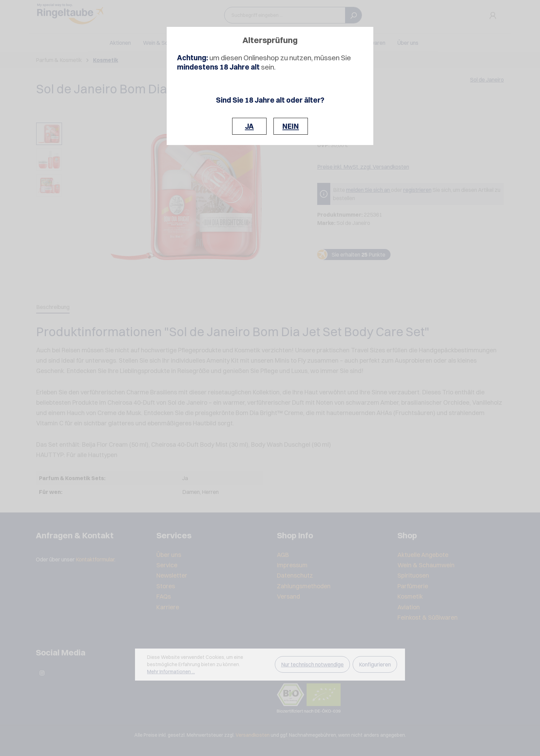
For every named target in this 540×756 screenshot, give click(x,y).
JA (249, 126)
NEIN (291, 126)
